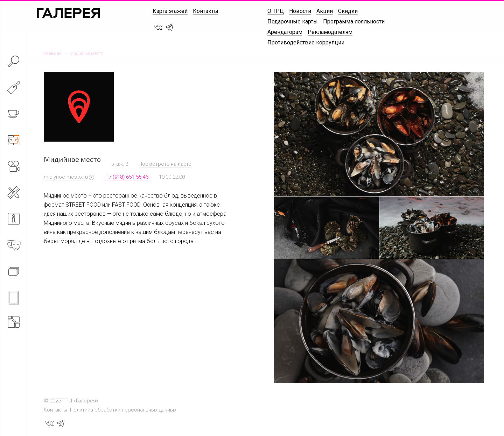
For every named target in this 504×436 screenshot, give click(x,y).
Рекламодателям (330, 32)
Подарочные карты (293, 22)
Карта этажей (170, 11)
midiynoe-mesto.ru (66, 177)
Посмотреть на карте (165, 164)
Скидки (348, 11)
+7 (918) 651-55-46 (127, 177)
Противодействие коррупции (306, 42)
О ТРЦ (276, 11)
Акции (325, 11)
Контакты (206, 11)
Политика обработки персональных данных (123, 410)
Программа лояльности (354, 22)
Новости (300, 11)
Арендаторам (285, 32)
